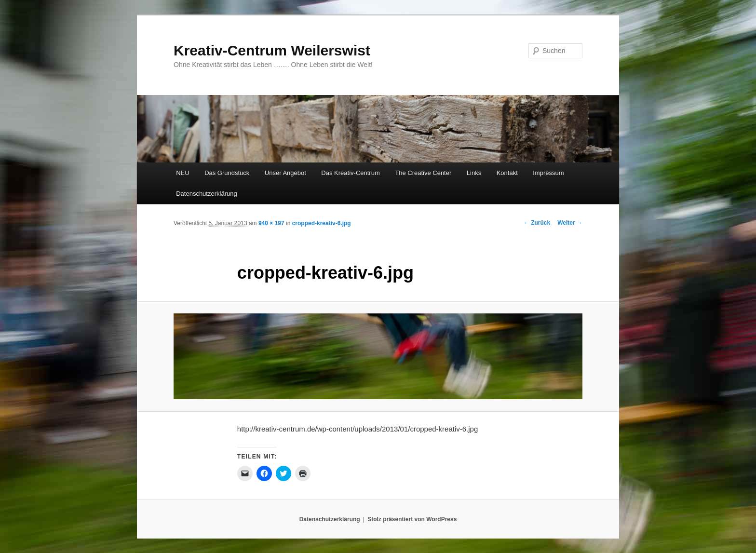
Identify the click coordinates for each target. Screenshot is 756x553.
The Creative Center (423, 173)
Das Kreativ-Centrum (350, 173)
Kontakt (507, 173)
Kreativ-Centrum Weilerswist (272, 50)
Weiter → (570, 223)
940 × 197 (271, 223)
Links (474, 173)
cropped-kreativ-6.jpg (322, 223)
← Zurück (537, 223)
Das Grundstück (227, 173)
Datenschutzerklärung (206, 194)
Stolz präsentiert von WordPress (412, 519)
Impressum (548, 173)
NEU (182, 173)
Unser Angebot (285, 173)
